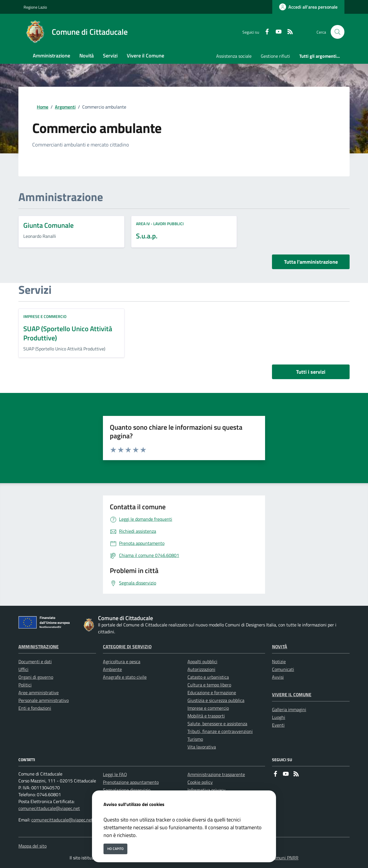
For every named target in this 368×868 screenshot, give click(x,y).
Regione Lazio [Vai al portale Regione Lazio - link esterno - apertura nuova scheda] (35, 7)
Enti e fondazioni (35, 708)
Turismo (195, 739)
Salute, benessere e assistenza (217, 724)
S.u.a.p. (147, 236)
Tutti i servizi (311, 372)
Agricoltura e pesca (122, 661)
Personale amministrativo (44, 700)
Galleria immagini (289, 709)
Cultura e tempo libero (209, 685)
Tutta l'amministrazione (311, 262)
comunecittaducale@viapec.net (49, 808)
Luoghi (279, 717)
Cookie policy (200, 782)
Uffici (23, 669)
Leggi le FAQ (115, 774)
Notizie (279, 661)
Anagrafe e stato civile (125, 677)
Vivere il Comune (292, 695)
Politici (25, 685)
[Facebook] (265, 32)
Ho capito (115, 849)
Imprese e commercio (45, 316)
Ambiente (112, 669)
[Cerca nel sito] (338, 32)
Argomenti (65, 107)
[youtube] (276, 32)
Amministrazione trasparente (216, 774)
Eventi (278, 725)
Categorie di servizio (127, 647)
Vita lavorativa (202, 747)
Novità (280, 647)
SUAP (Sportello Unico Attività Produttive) (68, 333)
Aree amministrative (39, 693)
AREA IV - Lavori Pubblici (160, 224)
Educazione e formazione (212, 693)
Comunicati (283, 669)
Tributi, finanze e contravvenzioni (220, 731)
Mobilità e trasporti (206, 716)
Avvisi (278, 677)
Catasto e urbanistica (208, 677)
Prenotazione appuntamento (131, 782)
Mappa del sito (32, 846)
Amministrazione (39, 647)
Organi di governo (36, 677)
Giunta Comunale (48, 225)
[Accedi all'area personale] (308, 7)
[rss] (288, 32)
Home (43, 107)
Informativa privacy (206, 790)
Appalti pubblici (202, 661)
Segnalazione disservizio (127, 790)
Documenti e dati (35, 661)
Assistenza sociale (234, 56)
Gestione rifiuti (275, 56)
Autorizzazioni (201, 669)
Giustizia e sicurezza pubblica (216, 700)
